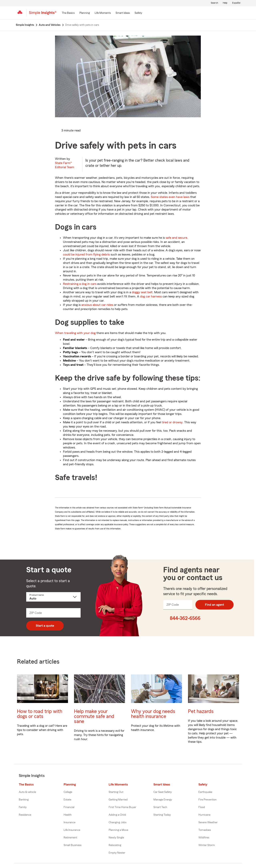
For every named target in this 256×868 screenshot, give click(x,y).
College (68, 792)
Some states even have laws (170, 197)
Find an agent (214, 605)
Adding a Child (117, 815)
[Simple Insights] (43, 14)
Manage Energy (163, 800)
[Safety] (138, 13)
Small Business (72, 845)
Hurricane (204, 815)
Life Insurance (72, 830)
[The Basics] (68, 13)
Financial (69, 807)
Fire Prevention (207, 800)
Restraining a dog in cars (80, 284)
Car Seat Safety (163, 792)
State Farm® (65, 165)
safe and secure (176, 238)
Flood (202, 807)
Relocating (115, 845)
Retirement (70, 838)
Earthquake (205, 792)
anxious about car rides (97, 305)
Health (68, 815)
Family (23, 807)
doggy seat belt (142, 292)
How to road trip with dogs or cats (40, 714)
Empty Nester (117, 853)
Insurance (69, 822)
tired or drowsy (172, 422)
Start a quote (45, 626)
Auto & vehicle (27, 792)
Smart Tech (160, 807)
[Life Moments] (103, 13)
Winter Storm (207, 845)
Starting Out (116, 792)
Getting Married (118, 800)
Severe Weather (208, 822)
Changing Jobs (117, 822)
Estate (67, 800)
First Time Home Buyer (122, 807)
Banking (24, 800)
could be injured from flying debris (86, 255)
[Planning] (85, 13)
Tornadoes (205, 830)
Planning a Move (118, 830)
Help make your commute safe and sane (94, 716)
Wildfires (204, 838)
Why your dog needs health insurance (153, 714)
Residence (25, 815)
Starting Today (162, 815)
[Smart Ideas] (123, 13)
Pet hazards (201, 711)
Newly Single (116, 838)
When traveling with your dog (75, 333)
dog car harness (151, 296)
